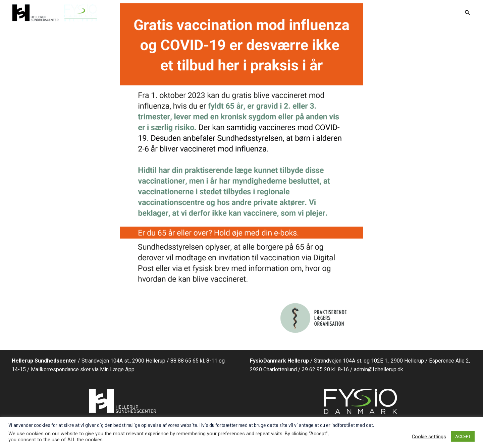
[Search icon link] (468, 13)
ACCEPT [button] (463, 436)
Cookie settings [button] (429, 437)
